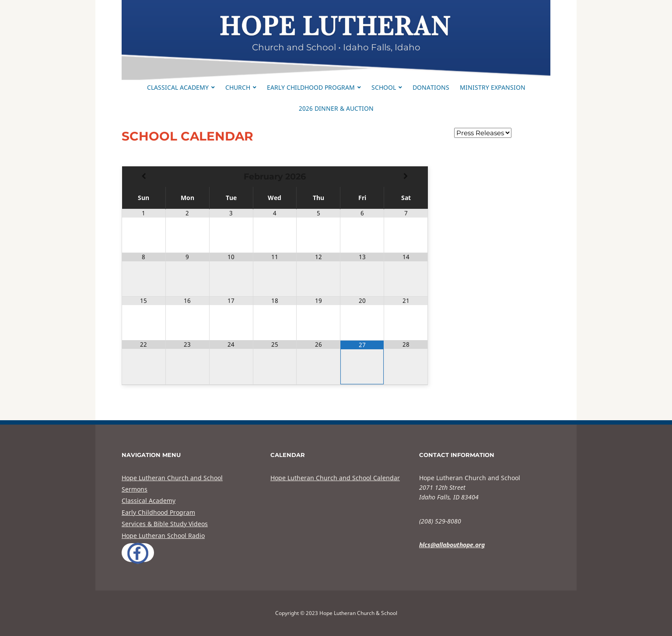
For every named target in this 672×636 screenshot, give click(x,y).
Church (238, 87)
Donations (431, 87)
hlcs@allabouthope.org (452, 545)
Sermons (135, 489)
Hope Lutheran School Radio (163, 536)
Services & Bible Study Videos (165, 524)
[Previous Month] (144, 176)
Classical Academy (178, 87)
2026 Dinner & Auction (336, 108)
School (384, 87)
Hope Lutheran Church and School (172, 478)
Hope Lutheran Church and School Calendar (335, 478)
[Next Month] (406, 176)
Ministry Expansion (493, 87)
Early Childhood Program (311, 87)
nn (483, 133)
